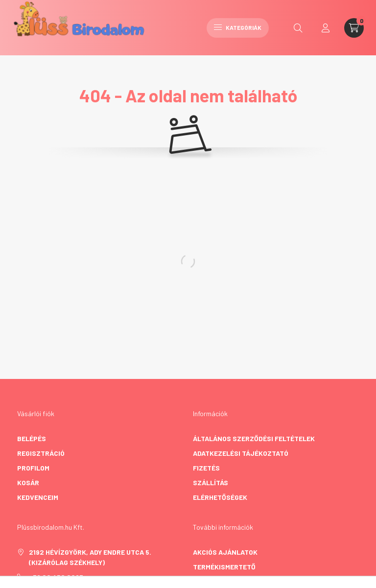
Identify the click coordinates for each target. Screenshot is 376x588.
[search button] (298, 28)
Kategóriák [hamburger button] (238, 27)
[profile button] (326, 28)
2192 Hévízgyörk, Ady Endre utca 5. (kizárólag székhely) (90, 557)
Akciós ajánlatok (225, 552)
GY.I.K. (203, 581)
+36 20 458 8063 (56, 577)
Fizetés (206, 468)
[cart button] (354, 28)
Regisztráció (41, 453)
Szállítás (211, 482)
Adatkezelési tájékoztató (241, 453)
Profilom (33, 468)
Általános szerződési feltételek (254, 438)
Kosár (28, 482)
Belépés (32, 438)
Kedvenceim (38, 497)
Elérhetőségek (220, 497)
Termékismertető (224, 567)
